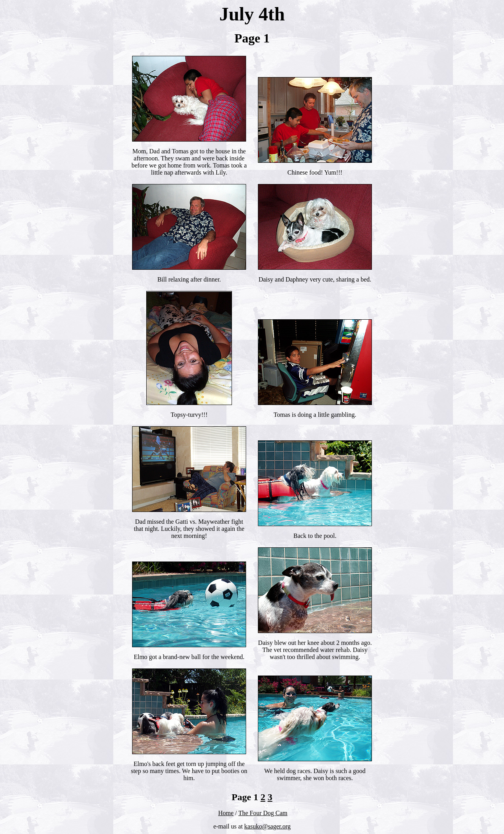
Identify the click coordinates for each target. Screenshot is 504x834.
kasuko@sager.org (267, 826)
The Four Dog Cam (263, 813)
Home (226, 813)
